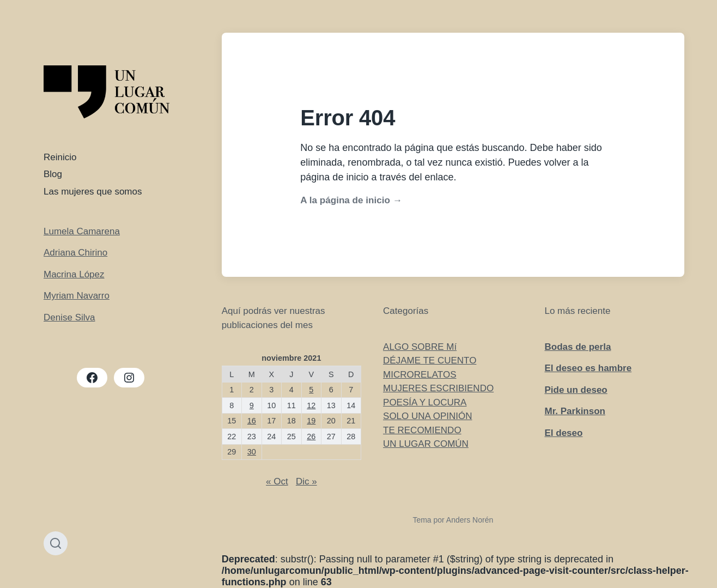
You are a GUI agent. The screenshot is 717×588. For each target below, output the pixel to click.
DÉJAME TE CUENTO (430, 360)
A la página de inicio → (351, 200)
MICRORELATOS (420, 375)
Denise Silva (69, 317)
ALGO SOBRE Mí (420, 347)
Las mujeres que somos (93, 192)
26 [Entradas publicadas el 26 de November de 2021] (311, 437)
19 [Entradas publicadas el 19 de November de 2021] (311, 421)
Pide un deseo (576, 390)
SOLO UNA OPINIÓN (427, 416)
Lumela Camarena (82, 231)
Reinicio (60, 157)
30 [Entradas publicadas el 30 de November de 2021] (252, 452)
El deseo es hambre (588, 368)
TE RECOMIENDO (422, 430)
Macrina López (74, 274)
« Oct (277, 481)
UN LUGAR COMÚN (426, 444)
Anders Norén (470, 520)
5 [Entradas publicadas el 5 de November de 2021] (311, 390)
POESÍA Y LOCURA (425, 402)
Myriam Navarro (77, 296)
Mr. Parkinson (575, 411)
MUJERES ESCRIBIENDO (438, 388)
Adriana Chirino (75, 253)
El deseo (563, 433)
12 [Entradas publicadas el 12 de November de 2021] (311, 405)
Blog (53, 174)
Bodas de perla (578, 347)
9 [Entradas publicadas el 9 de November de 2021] (252, 405)
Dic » (306, 481)
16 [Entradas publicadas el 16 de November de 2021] (252, 421)
